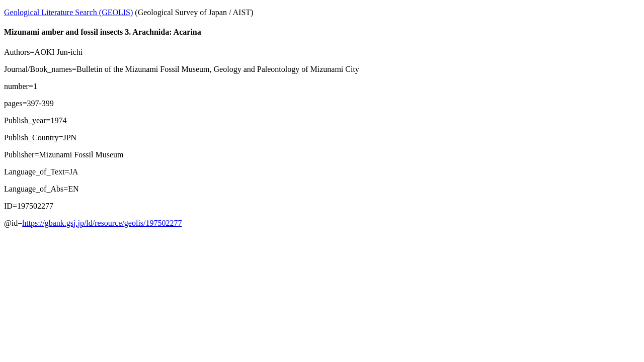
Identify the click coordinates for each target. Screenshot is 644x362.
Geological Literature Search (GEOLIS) (68, 12)
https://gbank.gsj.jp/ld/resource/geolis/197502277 (102, 223)
